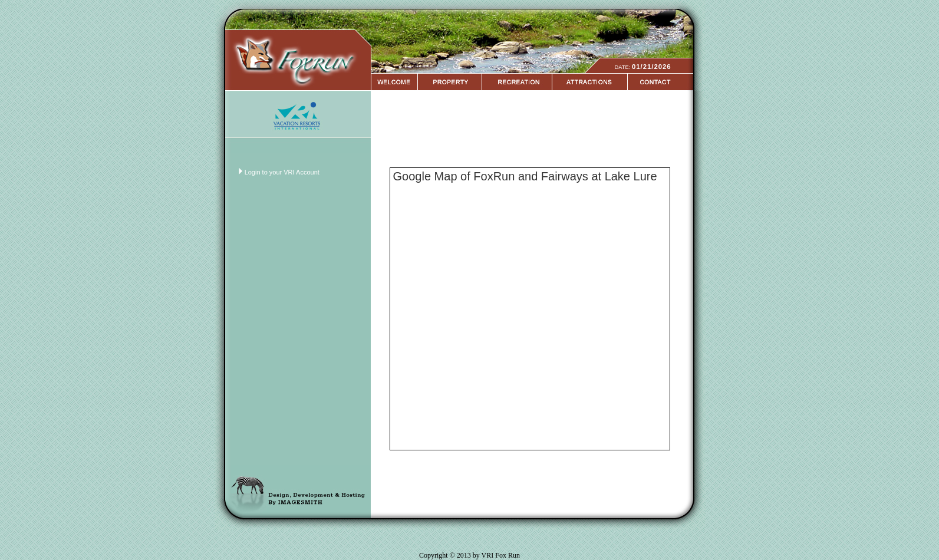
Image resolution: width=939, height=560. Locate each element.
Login (11, 5)
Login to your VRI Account (282, 172)
